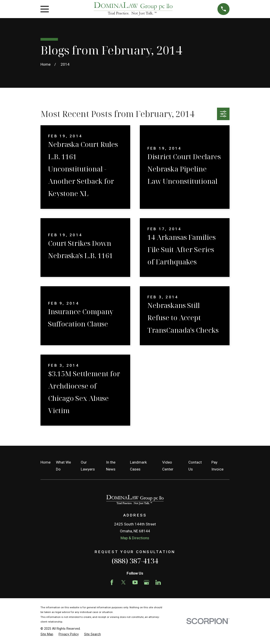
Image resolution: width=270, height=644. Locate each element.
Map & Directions (135, 538)
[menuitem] (47, 634)
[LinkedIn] (158, 582)
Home (46, 462)
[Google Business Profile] (147, 582)
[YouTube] (135, 582)
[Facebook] (112, 582)
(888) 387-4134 (135, 561)
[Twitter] (123, 582)
